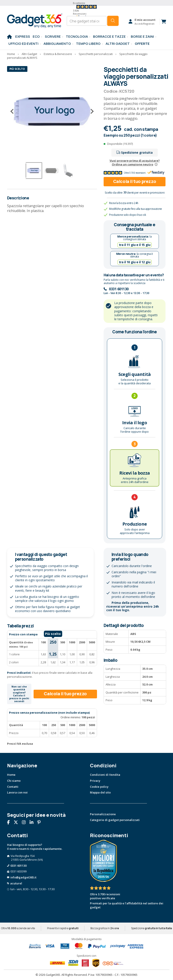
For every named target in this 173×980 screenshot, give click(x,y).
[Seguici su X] (17, 823)
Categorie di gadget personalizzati (115, 820)
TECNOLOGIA (77, 36)
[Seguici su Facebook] (10, 823)
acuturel (16, 883)
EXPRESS (23, 36)
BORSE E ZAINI (142, 36)
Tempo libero (88, 43)
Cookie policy (99, 787)
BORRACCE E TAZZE (109, 36)
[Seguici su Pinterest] (41, 823)
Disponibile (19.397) (120, 144)
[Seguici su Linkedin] (33, 823)
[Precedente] (14, 111)
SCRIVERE (53, 36)
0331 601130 (119, 289)
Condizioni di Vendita (105, 775)
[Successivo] (90, 111)
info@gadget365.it (23, 877)
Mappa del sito (100, 792)
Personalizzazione (103, 814)
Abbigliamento (57, 43)
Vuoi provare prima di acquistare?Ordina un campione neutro (135, 162)
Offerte (142, 43)
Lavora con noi (17, 792)
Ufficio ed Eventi (23, 43)
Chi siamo (14, 781)
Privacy (95, 781)
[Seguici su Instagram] (25, 823)
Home (11, 775)
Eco (36, 36)
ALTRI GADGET (118, 43)
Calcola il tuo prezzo (135, 181)
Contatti (13, 787)
